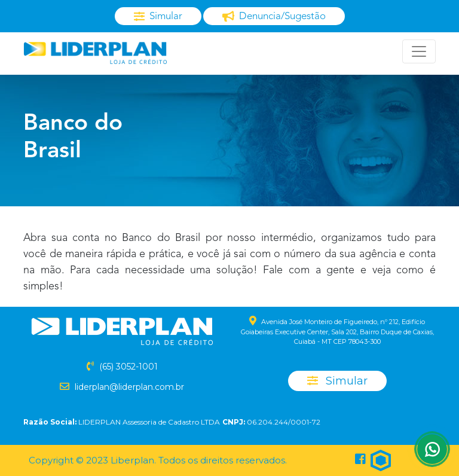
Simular (337, 381)
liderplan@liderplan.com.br (129, 387)
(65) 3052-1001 (128, 367)
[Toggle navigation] (419, 51)
